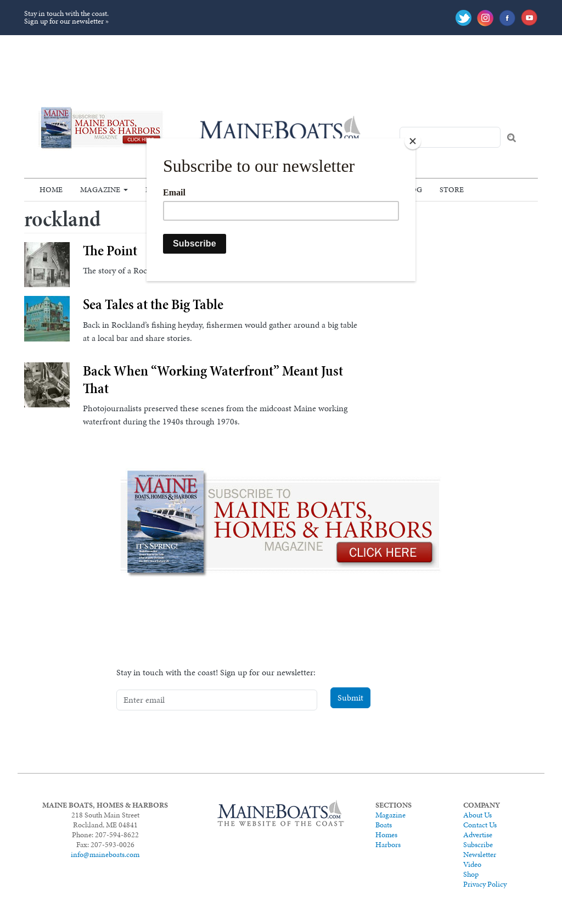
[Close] (413, 141)
